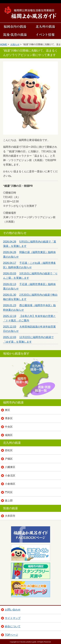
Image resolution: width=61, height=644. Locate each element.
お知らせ (15, 44)
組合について (13, 626)
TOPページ (11, 635)
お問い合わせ (13, 610)
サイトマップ (13, 618)
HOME (3, 44)
